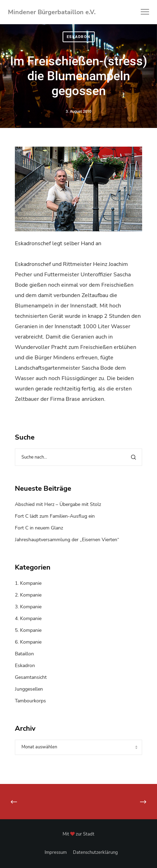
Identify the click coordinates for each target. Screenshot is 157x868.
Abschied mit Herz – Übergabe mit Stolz (58, 504)
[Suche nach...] (78, 457)
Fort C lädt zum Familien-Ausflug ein (55, 516)
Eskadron (79, 38)
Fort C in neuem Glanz (39, 528)
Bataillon (24, 654)
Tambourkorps (30, 701)
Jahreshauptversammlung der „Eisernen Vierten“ (67, 540)
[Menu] (142, 12)
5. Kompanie (28, 630)
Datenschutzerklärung (95, 852)
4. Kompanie (28, 618)
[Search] (133, 457)
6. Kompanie (28, 642)
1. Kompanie (28, 583)
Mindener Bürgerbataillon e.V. (52, 12)
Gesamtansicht (31, 677)
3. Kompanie (28, 607)
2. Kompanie (28, 595)
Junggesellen (29, 689)
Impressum (56, 852)
